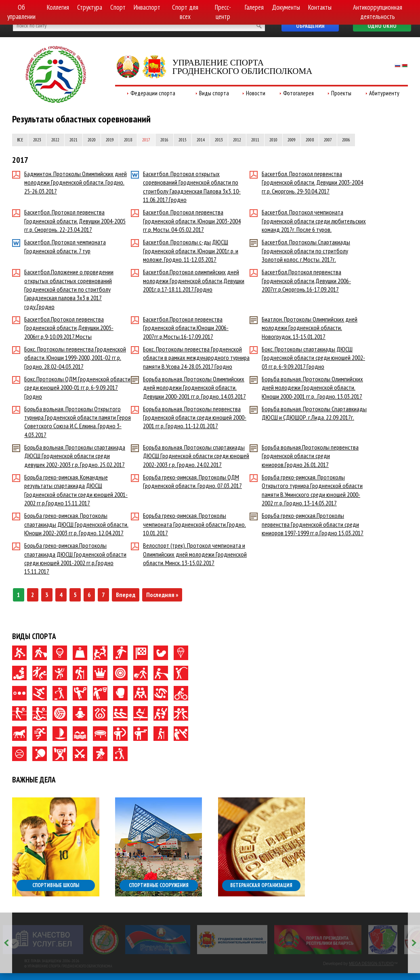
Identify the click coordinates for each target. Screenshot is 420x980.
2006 (346, 140)
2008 (310, 140)
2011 (255, 140)
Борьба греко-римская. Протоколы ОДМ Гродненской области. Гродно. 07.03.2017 (186, 481)
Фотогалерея (298, 93)
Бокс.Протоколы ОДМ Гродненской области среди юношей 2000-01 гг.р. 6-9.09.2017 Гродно (71, 388)
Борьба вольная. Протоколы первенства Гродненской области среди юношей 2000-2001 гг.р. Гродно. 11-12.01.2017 (189, 417)
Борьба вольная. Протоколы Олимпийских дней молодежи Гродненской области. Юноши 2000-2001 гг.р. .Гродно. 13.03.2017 (306, 388)
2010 (273, 140)
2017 (146, 140)
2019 (110, 140)
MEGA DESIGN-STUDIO (371, 964)
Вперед (126, 595)
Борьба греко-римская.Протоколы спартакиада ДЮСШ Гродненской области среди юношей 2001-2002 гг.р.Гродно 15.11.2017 (69, 558)
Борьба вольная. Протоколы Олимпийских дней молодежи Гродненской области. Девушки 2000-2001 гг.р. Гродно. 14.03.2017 (188, 388)
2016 (164, 140)
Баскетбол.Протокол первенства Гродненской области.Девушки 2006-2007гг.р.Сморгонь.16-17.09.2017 (300, 281)
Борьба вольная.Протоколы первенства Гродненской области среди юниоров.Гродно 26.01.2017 (304, 456)
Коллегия (58, 7)
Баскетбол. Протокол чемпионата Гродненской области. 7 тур (59, 246)
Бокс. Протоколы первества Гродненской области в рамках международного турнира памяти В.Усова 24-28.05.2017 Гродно (190, 358)
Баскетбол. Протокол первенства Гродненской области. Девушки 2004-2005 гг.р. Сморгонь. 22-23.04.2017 (69, 221)
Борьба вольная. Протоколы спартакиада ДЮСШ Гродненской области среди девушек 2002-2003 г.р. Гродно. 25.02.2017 (69, 456)
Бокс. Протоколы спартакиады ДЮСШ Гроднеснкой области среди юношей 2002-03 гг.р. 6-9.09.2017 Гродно (307, 358)
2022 (55, 140)
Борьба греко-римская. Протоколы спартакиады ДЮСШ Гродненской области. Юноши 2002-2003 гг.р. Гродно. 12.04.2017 (70, 524)
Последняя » (162, 595)
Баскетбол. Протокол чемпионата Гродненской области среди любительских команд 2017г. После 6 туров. (308, 221)
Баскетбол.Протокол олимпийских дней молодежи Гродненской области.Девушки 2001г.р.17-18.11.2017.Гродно (188, 281)
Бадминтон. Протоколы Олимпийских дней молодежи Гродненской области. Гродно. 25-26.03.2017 (69, 182)
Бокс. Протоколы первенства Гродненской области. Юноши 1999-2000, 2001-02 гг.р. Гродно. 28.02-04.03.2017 (69, 358)
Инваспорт (147, 7)
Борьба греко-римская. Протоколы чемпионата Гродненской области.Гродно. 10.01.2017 (188, 524)
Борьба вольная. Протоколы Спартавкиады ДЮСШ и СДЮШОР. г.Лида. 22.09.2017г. (308, 413)
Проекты (341, 93)
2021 (73, 140)
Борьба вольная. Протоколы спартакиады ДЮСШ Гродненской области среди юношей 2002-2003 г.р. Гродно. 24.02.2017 (190, 456)
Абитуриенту (384, 93)
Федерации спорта (153, 93)
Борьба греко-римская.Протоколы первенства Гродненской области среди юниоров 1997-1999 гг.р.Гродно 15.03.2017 (307, 524)
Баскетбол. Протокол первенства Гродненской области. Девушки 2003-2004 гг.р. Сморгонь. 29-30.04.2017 (306, 182)
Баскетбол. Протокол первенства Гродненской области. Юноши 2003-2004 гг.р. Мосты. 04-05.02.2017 (186, 221)
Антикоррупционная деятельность (378, 12)
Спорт (118, 7)
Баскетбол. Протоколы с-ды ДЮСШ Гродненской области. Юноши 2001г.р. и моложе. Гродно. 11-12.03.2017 (185, 251)
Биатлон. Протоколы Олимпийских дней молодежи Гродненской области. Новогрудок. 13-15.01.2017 (303, 328)
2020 (92, 140)
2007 (328, 140)
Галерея (254, 7)
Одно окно (382, 26)
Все (20, 140)
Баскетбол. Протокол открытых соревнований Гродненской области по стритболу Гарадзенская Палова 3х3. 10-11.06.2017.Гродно (186, 187)
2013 (219, 140)
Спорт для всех (185, 12)
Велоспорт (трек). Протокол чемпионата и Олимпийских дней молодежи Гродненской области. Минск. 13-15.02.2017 (189, 554)
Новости (256, 93)
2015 (183, 140)
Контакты (320, 7)
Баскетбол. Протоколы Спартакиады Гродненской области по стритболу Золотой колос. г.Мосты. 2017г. (300, 251)
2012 (237, 140)
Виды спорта (214, 93)
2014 (201, 140)
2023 (37, 140)
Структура (90, 7)
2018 (128, 140)
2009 (292, 140)
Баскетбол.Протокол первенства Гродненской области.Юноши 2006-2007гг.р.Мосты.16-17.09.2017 (180, 328)
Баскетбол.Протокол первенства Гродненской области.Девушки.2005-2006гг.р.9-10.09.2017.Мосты (63, 328)
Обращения (310, 26)
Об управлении (21, 12)
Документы (286, 7)
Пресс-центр (223, 12)
